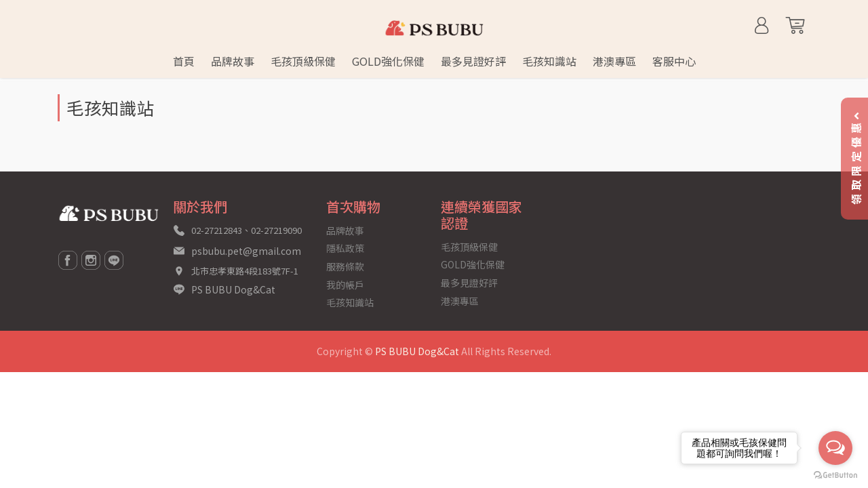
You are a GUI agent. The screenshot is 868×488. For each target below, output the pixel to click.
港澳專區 (460, 301)
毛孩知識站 (350, 302)
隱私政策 (345, 248)
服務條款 (345, 266)
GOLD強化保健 (473, 264)
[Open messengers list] (835, 448)
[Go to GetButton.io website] (835, 474)
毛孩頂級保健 (469, 247)
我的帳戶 (345, 285)
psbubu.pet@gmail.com (246, 251)
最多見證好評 (469, 283)
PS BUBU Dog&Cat (233, 289)
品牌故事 (345, 230)
